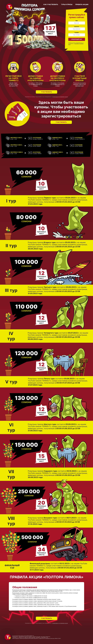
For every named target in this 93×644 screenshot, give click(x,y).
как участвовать (51, 4)
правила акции (82, 4)
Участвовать (46, 92)
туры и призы (67, 4)
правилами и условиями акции (60, 97)
